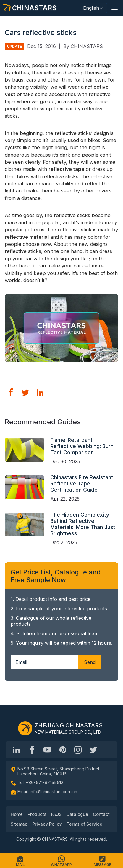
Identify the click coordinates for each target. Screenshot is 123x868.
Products (37, 814)
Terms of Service (84, 824)
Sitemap (19, 824)
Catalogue (77, 814)
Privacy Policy (47, 824)
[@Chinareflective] (93, 750)
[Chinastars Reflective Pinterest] (63, 750)
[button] (114, 8)
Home (17, 814)
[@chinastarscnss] (32, 750)
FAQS (56, 814)
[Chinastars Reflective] (47, 750)
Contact (101, 814)
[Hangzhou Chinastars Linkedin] (17, 750)
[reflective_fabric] (78, 750)
